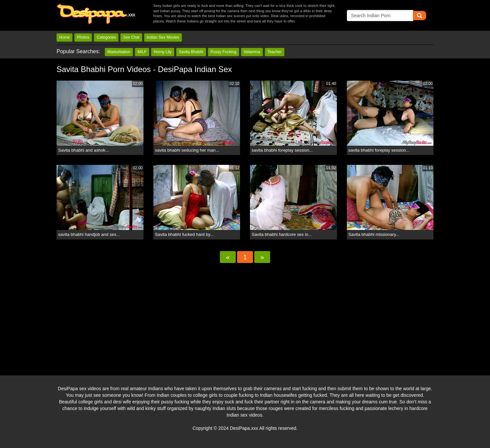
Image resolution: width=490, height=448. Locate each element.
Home (64, 37)
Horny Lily (163, 52)
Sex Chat (131, 37)
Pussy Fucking (224, 52)
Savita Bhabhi (191, 52)
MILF (142, 52)
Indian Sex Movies (163, 37)
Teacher (275, 52)
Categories (106, 37)
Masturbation (119, 52)
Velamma (252, 52)
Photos (83, 37)
